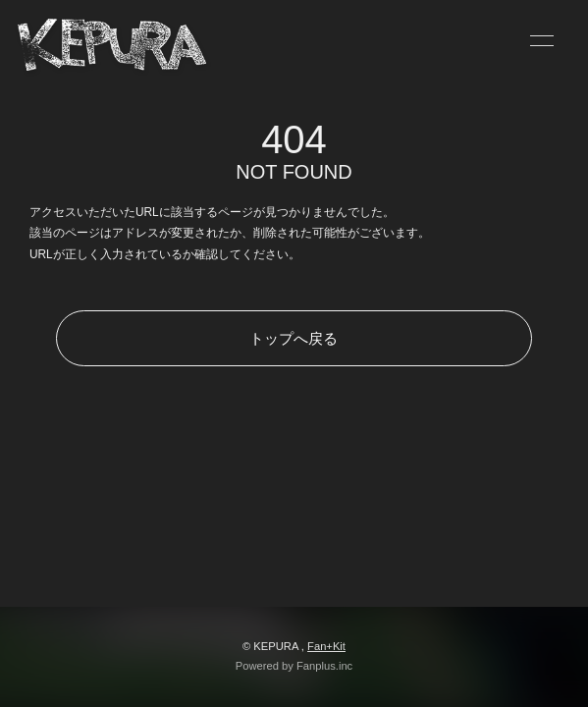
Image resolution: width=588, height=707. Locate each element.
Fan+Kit (326, 646)
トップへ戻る (294, 338)
